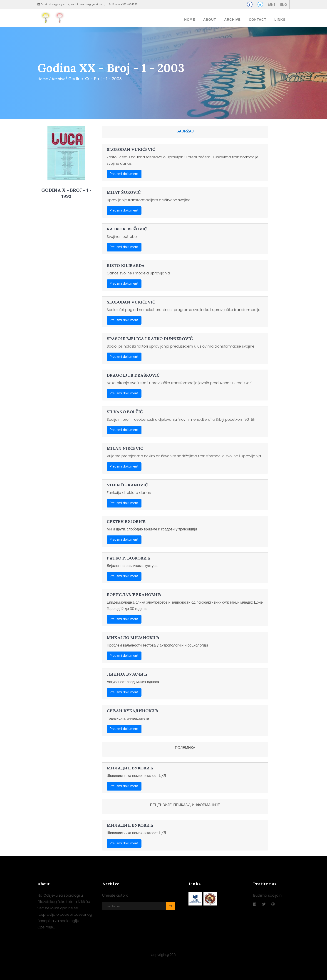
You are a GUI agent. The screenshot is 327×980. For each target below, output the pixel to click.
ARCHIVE (232, 18)
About (210, 18)
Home (190, 18)
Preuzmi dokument (124, 171)
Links (280, 18)
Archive (58, 76)
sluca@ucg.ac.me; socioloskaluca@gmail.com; (77, 5)
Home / (44, 76)
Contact (258, 18)
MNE (272, 5)
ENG (284, 5)
